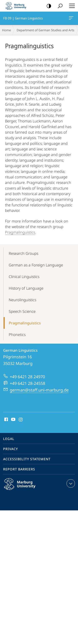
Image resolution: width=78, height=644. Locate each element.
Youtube (13, 420)
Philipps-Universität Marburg (24, 487)
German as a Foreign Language (36, 265)
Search (59, 6)
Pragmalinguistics (20, 232)
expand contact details (70, 483)
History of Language (26, 288)
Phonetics (17, 335)
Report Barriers (19, 469)
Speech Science (22, 311)
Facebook (6, 420)
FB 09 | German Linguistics (71, 19)
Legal (9, 439)
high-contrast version (48, 6)
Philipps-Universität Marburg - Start (18, 6)
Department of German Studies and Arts (45, 30)
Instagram (21, 420)
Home (6, 30)
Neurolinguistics (22, 300)
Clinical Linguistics (24, 277)
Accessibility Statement (27, 459)
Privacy (11, 449)
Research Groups (24, 253)
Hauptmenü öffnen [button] (71, 6)
